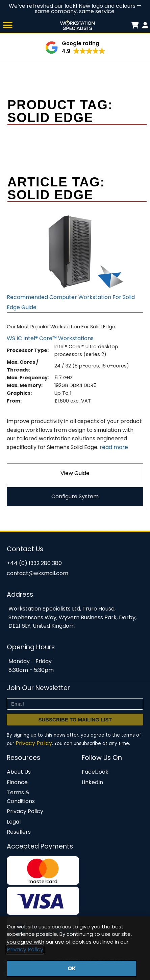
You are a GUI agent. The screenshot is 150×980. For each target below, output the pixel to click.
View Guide (75, 473)
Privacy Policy (25, 949)
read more (114, 447)
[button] (8, 25)
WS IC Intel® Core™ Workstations (50, 338)
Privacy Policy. (34, 743)
